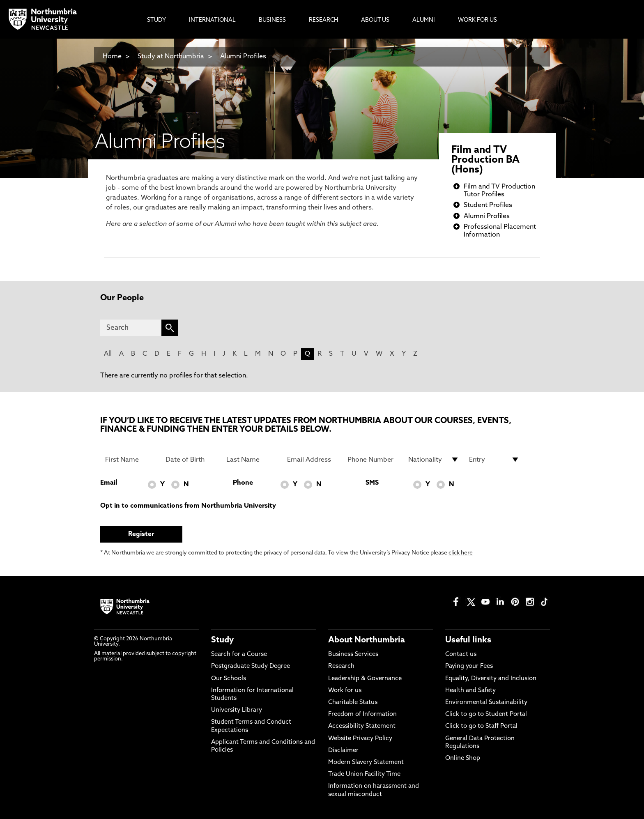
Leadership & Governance (365, 679)
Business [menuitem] (272, 20)
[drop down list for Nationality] (434, 460)
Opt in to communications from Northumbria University (188, 506)
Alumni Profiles (243, 57)
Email (109, 483)
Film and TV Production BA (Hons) (485, 160)
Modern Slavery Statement (366, 763)
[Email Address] (313, 460)
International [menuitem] (212, 20)
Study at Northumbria (171, 57)
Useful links (468, 640)
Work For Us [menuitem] (477, 20)
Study (222, 640)
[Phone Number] (373, 460)
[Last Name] (252, 460)
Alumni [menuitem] (424, 20)
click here (461, 553)
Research (341, 666)
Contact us (461, 655)
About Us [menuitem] (375, 20)
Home (112, 57)
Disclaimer (343, 751)
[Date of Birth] (191, 460)
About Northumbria (367, 640)
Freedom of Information (362, 714)
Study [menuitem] (156, 20)
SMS (372, 483)
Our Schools (229, 679)
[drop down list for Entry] (494, 460)
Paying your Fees (469, 666)
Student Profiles (488, 205)
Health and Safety (470, 691)
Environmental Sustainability (486, 703)
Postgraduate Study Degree (251, 666)
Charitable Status (353, 703)
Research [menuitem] (323, 20)
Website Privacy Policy (360, 739)
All (108, 354)
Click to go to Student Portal (486, 714)
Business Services (353, 655)
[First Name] (131, 460)
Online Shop (463, 758)
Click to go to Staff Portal (481, 726)
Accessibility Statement (362, 726)
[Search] (131, 328)
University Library (237, 710)
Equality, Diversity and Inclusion (491, 679)
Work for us (345, 691)
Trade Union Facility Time (364, 774)
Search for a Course (239, 655)
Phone (243, 483)
